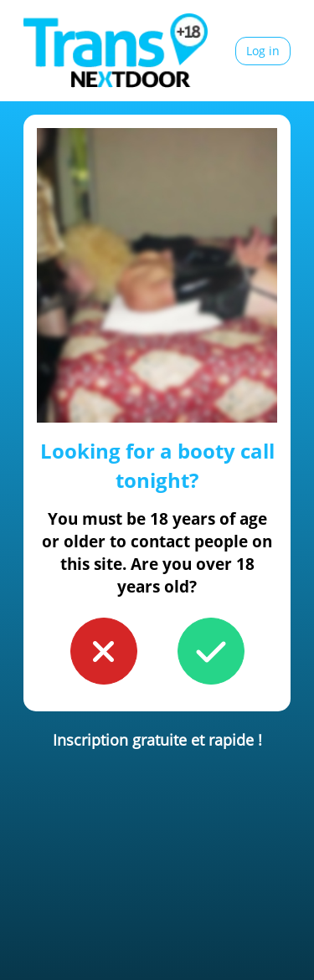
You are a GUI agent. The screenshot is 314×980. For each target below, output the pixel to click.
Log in (263, 51)
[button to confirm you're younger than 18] (104, 651)
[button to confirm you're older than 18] (211, 651)
